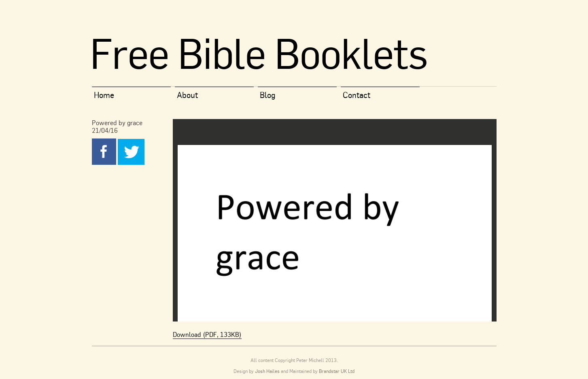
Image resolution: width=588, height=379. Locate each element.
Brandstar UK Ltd (337, 371)
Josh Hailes (267, 371)
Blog (268, 95)
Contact (357, 95)
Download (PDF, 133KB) (207, 335)
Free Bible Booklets (259, 53)
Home (104, 95)
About (187, 95)
